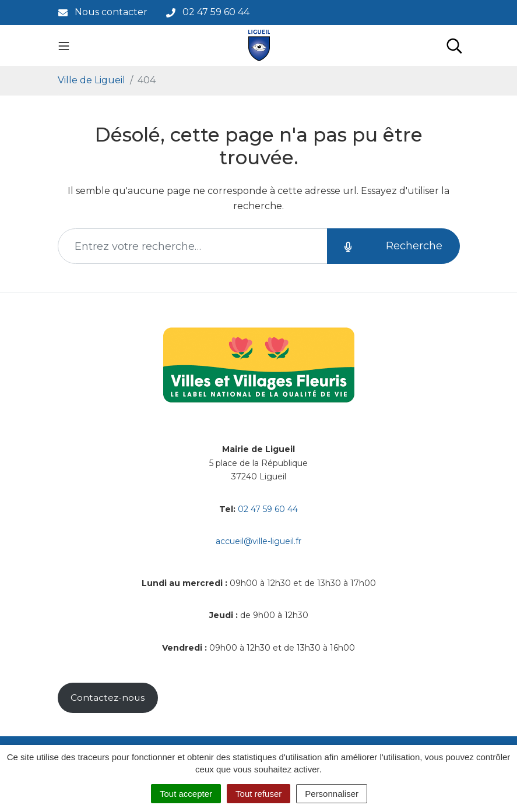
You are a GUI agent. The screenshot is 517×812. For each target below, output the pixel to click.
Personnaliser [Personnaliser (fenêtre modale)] (332, 794)
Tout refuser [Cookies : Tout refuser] (258, 794)
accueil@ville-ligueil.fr (258, 541)
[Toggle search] (454, 45)
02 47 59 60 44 (268, 509)
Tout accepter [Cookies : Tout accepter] (186, 794)
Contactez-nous (108, 698)
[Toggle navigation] (64, 45)
